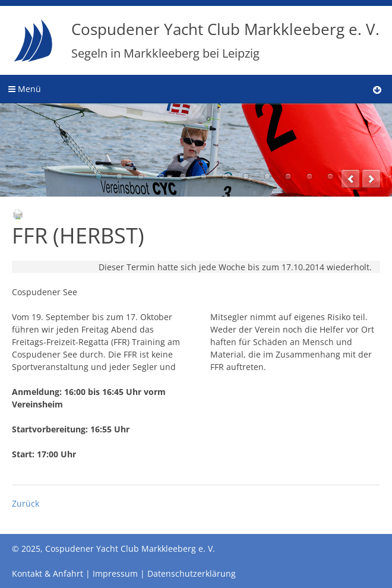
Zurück (26, 503)
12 (330, 176)
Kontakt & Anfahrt (48, 573)
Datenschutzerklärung (192, 573)
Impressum (115, 573)
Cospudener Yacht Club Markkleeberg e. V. (225, 40)
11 (309, 176)
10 (288, 176)
